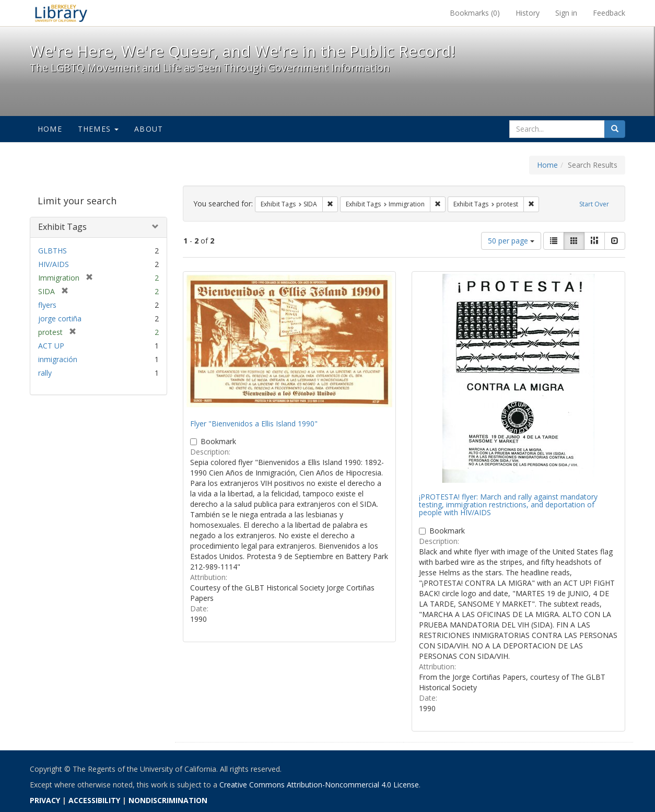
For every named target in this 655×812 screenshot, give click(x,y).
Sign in (566, 13)
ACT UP (51, 346)
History (528, 13)
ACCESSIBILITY (94, 800)
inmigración (58, 359)
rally (45, 373)
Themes (98, 129)
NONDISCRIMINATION (168, 800)
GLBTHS (52, 251)
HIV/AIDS (54, 264)
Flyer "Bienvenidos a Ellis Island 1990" (254, 424)
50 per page (511, 241)
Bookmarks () (475, 13)
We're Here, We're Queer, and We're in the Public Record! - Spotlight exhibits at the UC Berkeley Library (61, 13)
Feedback (609, 13)
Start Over (594, 204)
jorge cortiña (60, 318)
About (149, 129)
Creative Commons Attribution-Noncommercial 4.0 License (319, 785)
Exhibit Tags (62, 227)
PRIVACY (45, 800)
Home (50, 129)
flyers (47, 305)
